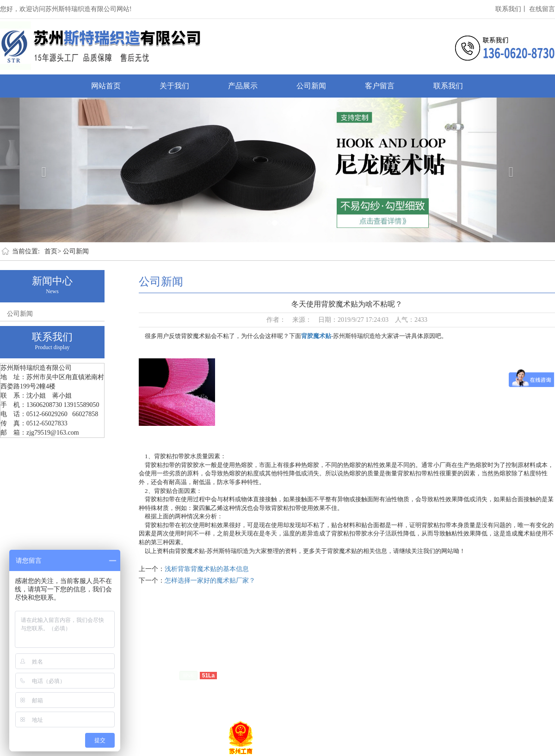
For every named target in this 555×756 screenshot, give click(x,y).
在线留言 (542, 9)
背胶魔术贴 (316, 336)
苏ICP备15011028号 (149, 675)
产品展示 (243, 86)
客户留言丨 (146, 661)
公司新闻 (311, 86)
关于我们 (174, 86)
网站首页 (106, 86)
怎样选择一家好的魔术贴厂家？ (210, 581)
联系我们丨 (512, 9)
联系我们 (448, 86)
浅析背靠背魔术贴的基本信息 (207, 569)
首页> (53, 251)
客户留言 (380, 86)
